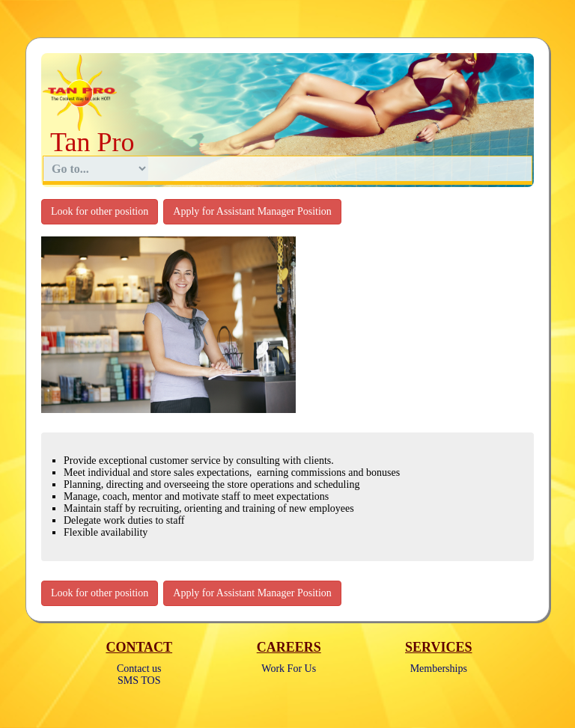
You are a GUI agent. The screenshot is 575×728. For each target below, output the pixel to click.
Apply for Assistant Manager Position (252, 211)
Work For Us (289, 669)
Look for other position (100, 211)
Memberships (439, 669)
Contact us (139, 669)
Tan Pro (92, 142)
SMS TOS (139, 680)
